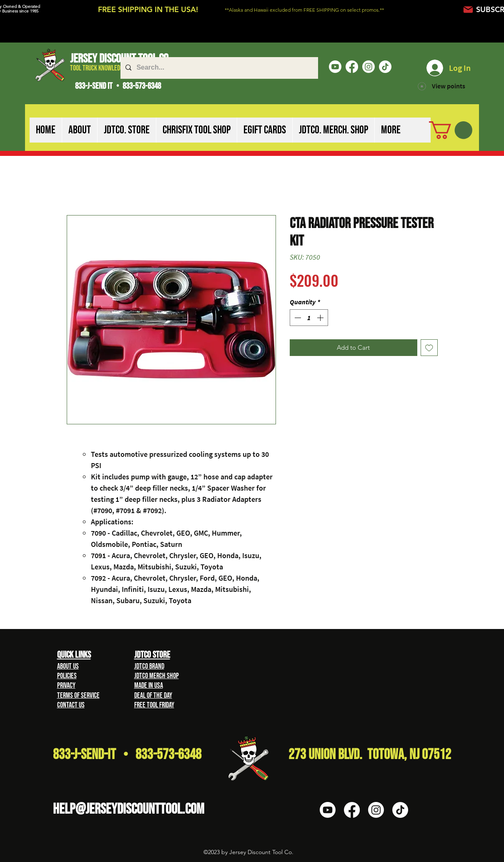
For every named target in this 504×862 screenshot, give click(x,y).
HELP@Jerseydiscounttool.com (129, 809)
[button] (79, 130)
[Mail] (468, 9)
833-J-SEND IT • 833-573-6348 (118, 86)
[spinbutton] (309, 318)
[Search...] (218, 68)
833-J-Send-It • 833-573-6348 (127, 755)
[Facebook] (352, 67)
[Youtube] (335, 67)
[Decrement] (297, 318)
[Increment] (321, 318)
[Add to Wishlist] (429, 348)
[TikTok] (385, 67)
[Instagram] (369, 67)
